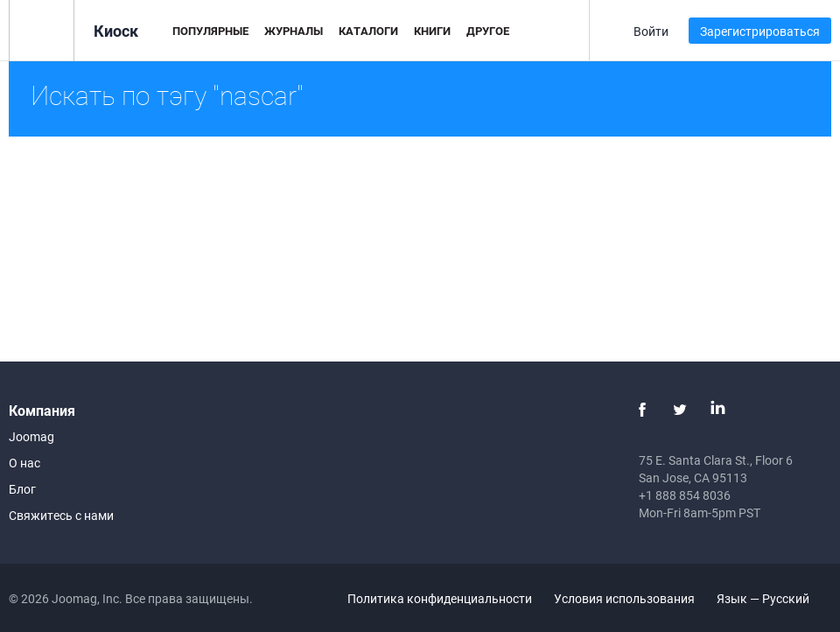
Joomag (31, 436)
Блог (22, 489)
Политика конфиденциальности (440, 598)
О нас (24, 463)
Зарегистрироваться (760, 31)
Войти (651, 31)
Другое (488, 31)
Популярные (210, 31)
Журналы (294, 31)
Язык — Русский (773, 598)
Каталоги (368, 31)
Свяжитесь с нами (61, 515)
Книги (432, 31)
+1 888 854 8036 (685, 495)
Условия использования (624, 598)
